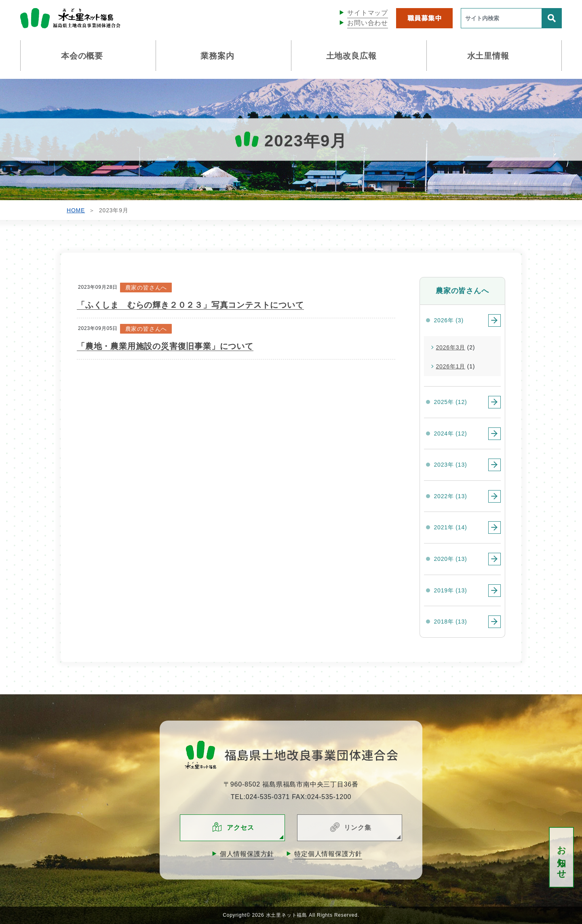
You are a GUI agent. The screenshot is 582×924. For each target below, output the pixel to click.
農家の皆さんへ (146, 288)
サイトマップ (368, 13)
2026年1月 (451, 366)
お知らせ (562, 857)
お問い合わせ (368, 23)
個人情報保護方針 (247, 854)
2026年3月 (451, 347)
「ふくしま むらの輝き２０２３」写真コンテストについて (190, 305)
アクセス (240, 828)
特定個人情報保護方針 (328, 854)
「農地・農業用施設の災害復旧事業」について (165, 346)
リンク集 (357, 828)
